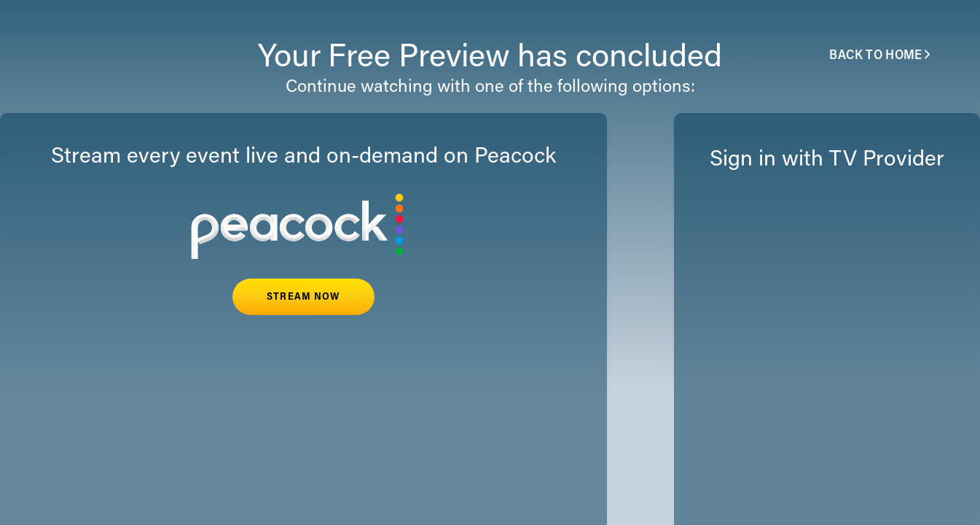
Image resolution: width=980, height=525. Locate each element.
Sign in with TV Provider (827, 160)
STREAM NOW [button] (303, 297)
